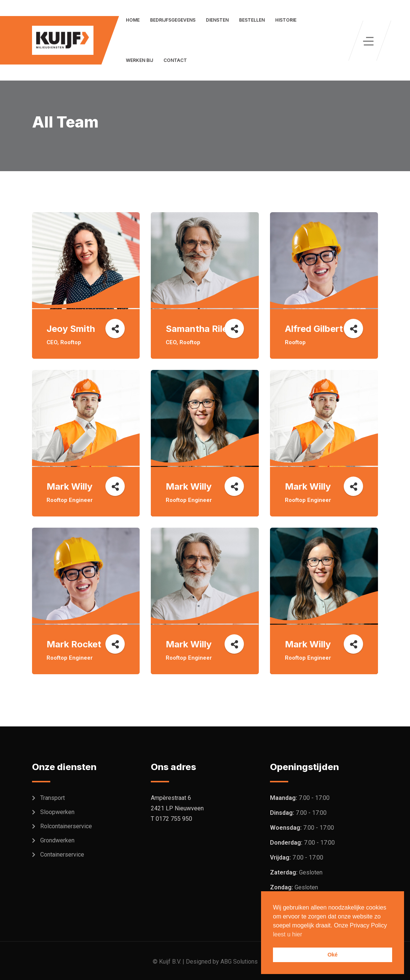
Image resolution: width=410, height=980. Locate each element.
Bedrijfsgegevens (173, 20)
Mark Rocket (74, 644)
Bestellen (252, 20)
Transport (53, 798)
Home (133, 20)
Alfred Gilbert (314, 329)
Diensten (217, 20)
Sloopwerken (57, 812)
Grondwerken (57, 840)
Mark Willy (70, 486)
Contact (175, 60)
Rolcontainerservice (66, 826)
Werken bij (139, 60)
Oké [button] (332, 955)
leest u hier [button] (287, 934)
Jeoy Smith (71, 329)
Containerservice (62, 855)
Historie (286, 20)
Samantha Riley (199, 329)
